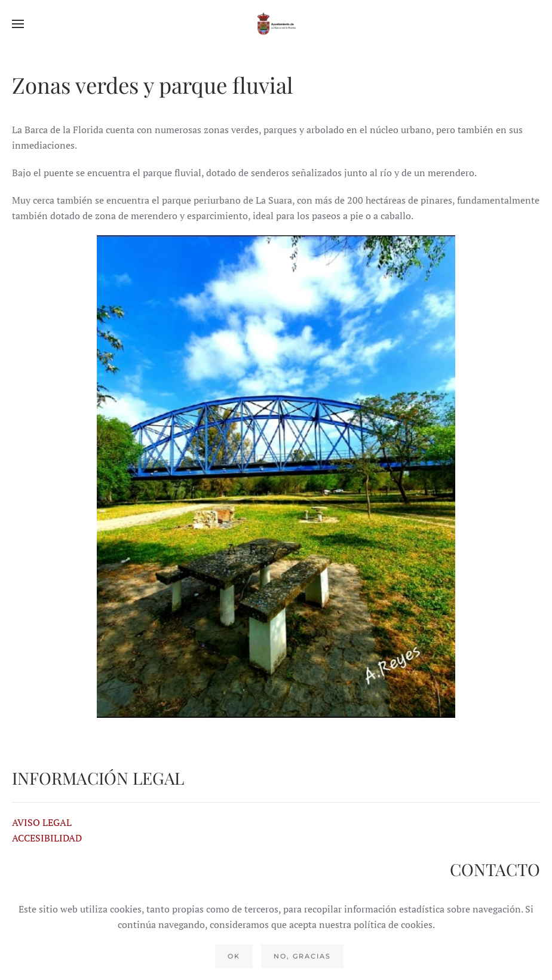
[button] (18, 24)
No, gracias (302, 956)
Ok (234, 956)
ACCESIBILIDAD (47, 838)
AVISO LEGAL (42, 822)
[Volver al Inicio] (276, 24)
